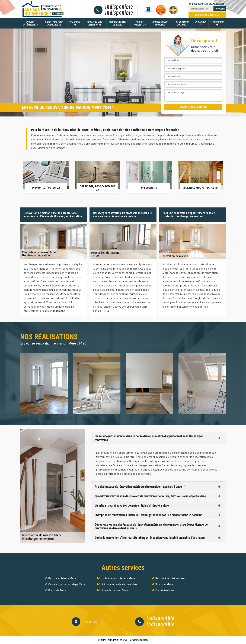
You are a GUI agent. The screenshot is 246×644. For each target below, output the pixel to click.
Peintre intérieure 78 (31, 23)
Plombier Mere (164, 584)
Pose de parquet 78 (140, 23)
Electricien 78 (217, 23)
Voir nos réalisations (207, 15)
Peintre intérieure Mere (62, 578)
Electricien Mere (165, 590)
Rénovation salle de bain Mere (120, 584)
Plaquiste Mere (57, 590)
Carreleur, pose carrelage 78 (54, 23)
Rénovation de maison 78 (160, 23)
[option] (46, 177)
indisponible (119, 7)
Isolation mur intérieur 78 (94, 23)
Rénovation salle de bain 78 (118, 23)
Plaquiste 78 (75, 23)
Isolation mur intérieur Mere (118, 578)
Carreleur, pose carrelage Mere (67, 584)
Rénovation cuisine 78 (182, 23)
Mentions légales (139, 640)
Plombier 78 (200, 23)
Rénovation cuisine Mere (170, 578)
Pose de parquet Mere (115, 590)
